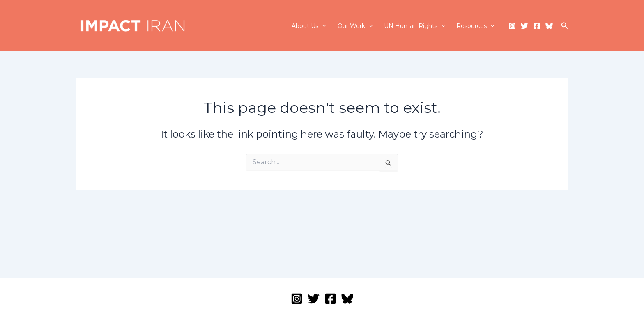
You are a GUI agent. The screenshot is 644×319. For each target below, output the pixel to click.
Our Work (355, 26)
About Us (309, 26)
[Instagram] (512, 26)
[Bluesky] (549, 26)
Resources (475, 26)
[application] (322, 26)
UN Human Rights (414, 26)
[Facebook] (537, 26)
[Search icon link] (565, 26)
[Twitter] (524, 26)
